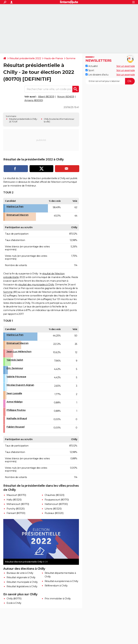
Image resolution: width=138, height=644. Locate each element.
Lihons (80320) (53, 509)
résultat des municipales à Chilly (36, 285)
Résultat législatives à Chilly (22, 586)
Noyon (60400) (66, 97)
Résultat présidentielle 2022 (25, 58)
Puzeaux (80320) (54, 513)
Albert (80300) (46, 97)
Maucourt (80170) (16, 495)
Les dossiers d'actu (97, 75)
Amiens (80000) (34, 100)
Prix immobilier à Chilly (58, 599)
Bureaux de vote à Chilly (20, 573)
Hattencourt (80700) (56, 504)
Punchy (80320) (16, 509)
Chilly (46, 119)
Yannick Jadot (15, 360)
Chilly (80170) (14, 599)
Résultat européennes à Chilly (61, 581)
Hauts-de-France (54, 58)
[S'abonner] (110, 81)
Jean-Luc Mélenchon (19, 352)
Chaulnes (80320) (54, 495)
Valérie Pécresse (16, 377)
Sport (90, 70)
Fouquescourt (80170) (57, 500)
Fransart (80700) (16, 513)
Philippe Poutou (16, 410)
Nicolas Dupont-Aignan (20, 385)
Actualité (92, 66)
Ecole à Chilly (14, 603)
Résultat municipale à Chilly (22, 582)
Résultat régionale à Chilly (21, 577)
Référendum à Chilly (56, 586)
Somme (71, 58)
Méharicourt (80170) (18, 504)
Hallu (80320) (14, 500)
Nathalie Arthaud (17, 418)
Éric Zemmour (15, 368)
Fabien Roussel (16, 427)
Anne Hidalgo (15, 402)
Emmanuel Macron (18, 215)
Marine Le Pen (15, 207)
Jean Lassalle (14, 393)
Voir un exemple (126, 66)
